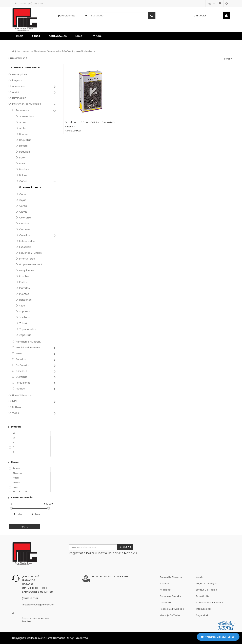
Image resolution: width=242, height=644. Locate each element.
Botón (23, 158)
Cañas (23, 181)
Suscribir (125, 547)
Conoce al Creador (170, 596)
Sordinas (25, 317)
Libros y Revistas (22, 395)
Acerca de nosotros (171, 577)
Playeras (17, 80)
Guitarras (21, 377)
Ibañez (17, 468)
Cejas (23, 200)
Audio (16, 92)
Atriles (23, 128)
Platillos (20, 389)
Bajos (19, 353)
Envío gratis (203, 596)
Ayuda (200, 577)
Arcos (23, 122)
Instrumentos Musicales (27, 104)
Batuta (23, 146)
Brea (22, 163)
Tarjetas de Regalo (207, 583)
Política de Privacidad (172, 609)
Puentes (24, 294)
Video (16, 413)
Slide (22, 306)
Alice (15, 488)
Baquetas (25, 140)
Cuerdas (25, 235)
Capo (23, 194)
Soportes (25, 312)
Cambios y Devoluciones (210, 603)
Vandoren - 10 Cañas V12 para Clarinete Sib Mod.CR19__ (91, 122)
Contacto (165, 603)
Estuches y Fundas (31, 253)
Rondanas (25, 300)
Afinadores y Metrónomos (29, 342)
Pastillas (24, 276)
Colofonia (25, 218)
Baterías (21, 359)
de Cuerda (22, 365)
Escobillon (25, 247)
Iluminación (19, 98)
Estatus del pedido (207, 590)
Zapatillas (25, 335)
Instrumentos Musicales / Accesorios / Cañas (44, 51)
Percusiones (23, 383)
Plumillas (25, 288)
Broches (24, 169)
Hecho (25, 527)
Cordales (25, 229)
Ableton (17, 473)
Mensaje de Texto (170, 615)
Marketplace (20, 74)
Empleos (165, 583)
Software (18, 407)
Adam (16, 478)
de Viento (21, 371)
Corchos (24, 223)
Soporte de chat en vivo (36, 618)
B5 (14, 438)
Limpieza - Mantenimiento (33, 265)
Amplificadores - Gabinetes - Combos (29, 348)
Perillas (23, 282)
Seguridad (202, 615)
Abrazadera (26, 117)
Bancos (24, 134)
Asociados (166, 590)
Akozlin (17, 483)
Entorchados (27, 241)
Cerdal (23, 206)
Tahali (23, 323)
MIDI (15, 401)
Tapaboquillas (28, 329)
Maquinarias (27, 270)
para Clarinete (83, 51)
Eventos (27, 621)
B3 (14, 433)
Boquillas (25, 152)
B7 (14, 443)
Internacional (204, 609)
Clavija (23, 212)
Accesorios (19, 86)
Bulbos (23, 175)
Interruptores (27, 259)
